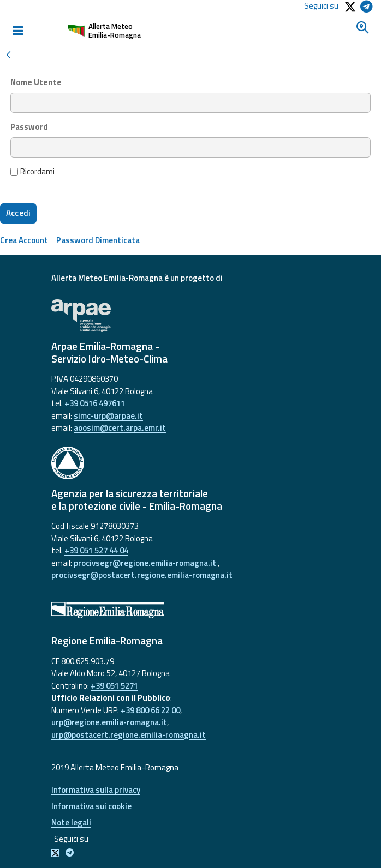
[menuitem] (24, 240)
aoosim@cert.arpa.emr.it (120, 428)
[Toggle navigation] (17, 31)
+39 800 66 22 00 (150, 710)
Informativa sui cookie (91, 806)
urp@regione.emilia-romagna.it (109, 722)
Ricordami (33, 172)
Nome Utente (36, 82)
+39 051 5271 (114, 686)
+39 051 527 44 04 (96, 550)
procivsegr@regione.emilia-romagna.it (146, 563)
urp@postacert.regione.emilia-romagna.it (129, 735)
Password (29, 127)
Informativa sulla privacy (96, 790)
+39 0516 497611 (95, 403)
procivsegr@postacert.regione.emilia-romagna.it (142, 575)
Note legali (71, 822)
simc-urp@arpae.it (108, 416)
